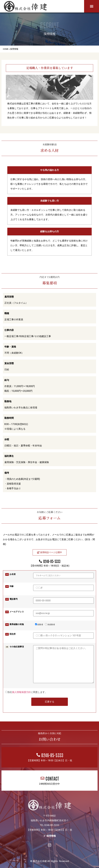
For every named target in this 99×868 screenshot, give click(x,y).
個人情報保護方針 (21, 692)
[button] (92, 6)
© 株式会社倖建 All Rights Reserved (50, 861)
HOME (6, 49)
